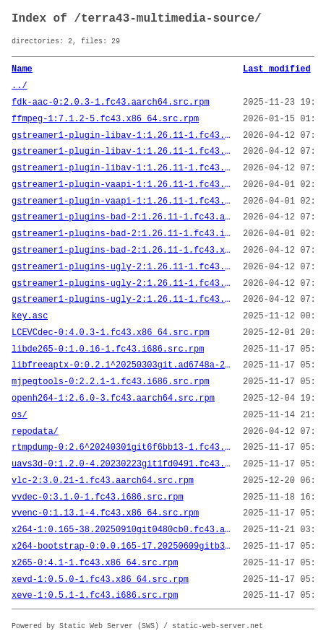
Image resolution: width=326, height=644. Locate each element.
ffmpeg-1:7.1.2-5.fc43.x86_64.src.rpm (105, 119)
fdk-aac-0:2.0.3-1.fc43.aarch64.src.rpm (111, 103)
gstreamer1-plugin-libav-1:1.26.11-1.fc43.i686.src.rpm (121, 152)
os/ (20, 415)
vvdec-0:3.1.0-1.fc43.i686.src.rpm (98, 497)
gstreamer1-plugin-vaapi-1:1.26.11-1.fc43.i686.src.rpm (121, 201)
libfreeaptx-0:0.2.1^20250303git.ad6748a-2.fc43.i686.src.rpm (121, 365)
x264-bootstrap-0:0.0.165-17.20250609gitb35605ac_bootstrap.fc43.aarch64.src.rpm (121, 547)
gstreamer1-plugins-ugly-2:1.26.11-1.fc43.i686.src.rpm (121, 284)
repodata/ (35, 432)
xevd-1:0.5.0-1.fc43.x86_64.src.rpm (100, 580)
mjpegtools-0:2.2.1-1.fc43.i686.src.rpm (111, 382)
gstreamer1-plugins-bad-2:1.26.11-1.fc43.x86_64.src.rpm (121, 251)
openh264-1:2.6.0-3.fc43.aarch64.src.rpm (113, 399)
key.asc (30, 316)
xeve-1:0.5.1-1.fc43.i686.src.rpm (95, 596)
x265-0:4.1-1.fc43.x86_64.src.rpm (95, 563)
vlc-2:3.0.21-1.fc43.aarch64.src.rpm (103, 481)
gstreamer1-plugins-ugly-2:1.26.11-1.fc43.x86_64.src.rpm (121, 300)
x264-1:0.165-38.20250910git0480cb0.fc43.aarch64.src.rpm (121, 530)
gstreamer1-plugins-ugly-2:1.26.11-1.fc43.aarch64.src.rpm (121, 267)
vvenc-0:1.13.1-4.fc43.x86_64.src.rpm (105, 513)
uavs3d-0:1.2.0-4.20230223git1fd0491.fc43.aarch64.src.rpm (121, 464)
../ (20, 86)
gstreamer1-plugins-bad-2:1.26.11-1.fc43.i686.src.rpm (121, 234)
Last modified (277, 69)
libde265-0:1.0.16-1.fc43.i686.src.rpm (108, 349)
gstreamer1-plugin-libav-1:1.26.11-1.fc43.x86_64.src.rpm (121, 168)
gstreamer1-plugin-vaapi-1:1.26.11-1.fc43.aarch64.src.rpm (121, 185)
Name (22, 69)
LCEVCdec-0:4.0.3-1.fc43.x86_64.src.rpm (111, 333)
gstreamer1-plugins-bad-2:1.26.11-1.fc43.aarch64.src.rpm (121, 217)
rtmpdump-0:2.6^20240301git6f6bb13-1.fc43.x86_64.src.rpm (121, 448)
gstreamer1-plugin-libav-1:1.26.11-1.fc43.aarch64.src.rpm (121, 136)
